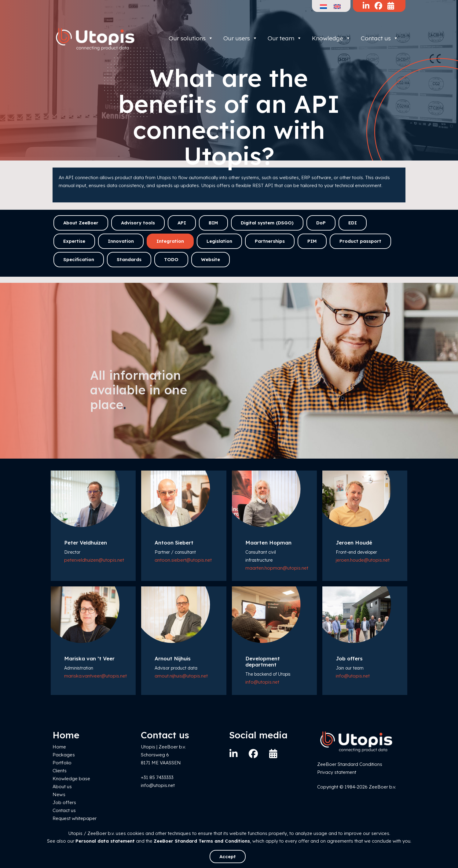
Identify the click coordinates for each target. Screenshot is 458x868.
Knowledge (331, 38)
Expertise (74, 241)
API (182, 223)
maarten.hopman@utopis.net (277, 568)
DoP (321, 223)
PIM (312, 241)
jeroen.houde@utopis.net (363, 560)
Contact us (380, 38)
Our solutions (191, 38)
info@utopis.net (262, 682)
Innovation (121, 241)
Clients (60, 771)
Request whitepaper (75, 818)
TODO (171, 259)
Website (211, 259)
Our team (285, 38)
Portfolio (62, 763)
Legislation (219, 241)
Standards (129, 259)
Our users (240, 38)
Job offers (64, 802)
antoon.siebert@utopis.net (183, 560)
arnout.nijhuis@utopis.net (181, 676)
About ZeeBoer (81, 223)
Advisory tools (138, 223)
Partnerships (270, 241)
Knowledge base (71, 779)
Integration (170, 241)
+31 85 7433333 (157, 777)
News (59, 794)
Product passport (360, 241)
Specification (79, 259)
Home (59, 747)
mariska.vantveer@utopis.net (95, 676)
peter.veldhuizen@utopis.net (94, 560)
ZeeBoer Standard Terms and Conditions (202, 841)
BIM (213, 223)
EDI (353, 223)
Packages (64, 755)
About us (62, 787)
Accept (228, 857)
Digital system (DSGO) (267, 223)
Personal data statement (105, 841)
